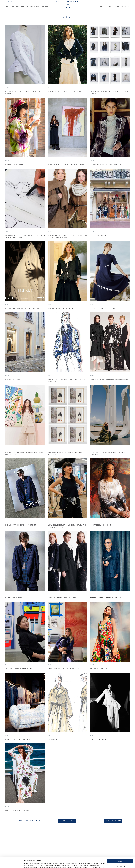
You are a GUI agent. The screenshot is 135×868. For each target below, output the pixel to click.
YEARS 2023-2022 (67, 821)
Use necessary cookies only (120, 861)
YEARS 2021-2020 (113, 821)
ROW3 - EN (9, 1)
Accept (120, 851)
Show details (28, 864)
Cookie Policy (71, 860)
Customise (120, 856)
